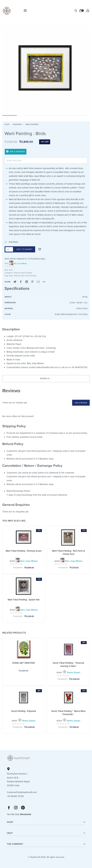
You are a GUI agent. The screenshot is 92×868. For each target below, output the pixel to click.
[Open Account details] (88, 11)
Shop (7, 124)
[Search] (76, 11)
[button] (46, 379)
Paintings (17, 124)
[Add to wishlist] (40, 249)
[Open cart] (82, 11)
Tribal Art (17, 273)
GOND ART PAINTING (24, 663)
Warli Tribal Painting (29, 276)
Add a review (81, 403)
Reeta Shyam (74, 673)
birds (11, 276)
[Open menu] (25, 10)
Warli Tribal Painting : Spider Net (24, 600)
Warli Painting (32, 124)
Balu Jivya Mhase (20, 264)
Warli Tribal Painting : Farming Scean (24, 551)
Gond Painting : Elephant (24, 711)
